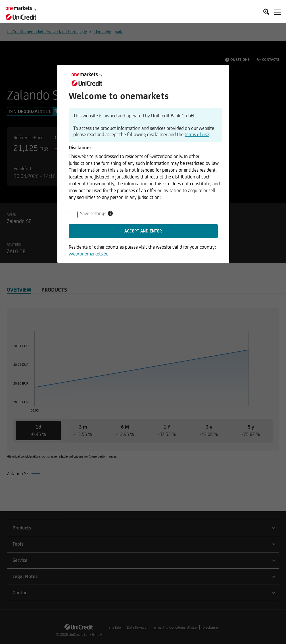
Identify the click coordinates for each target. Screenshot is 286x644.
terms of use (197, 134)
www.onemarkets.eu (89, 254)
